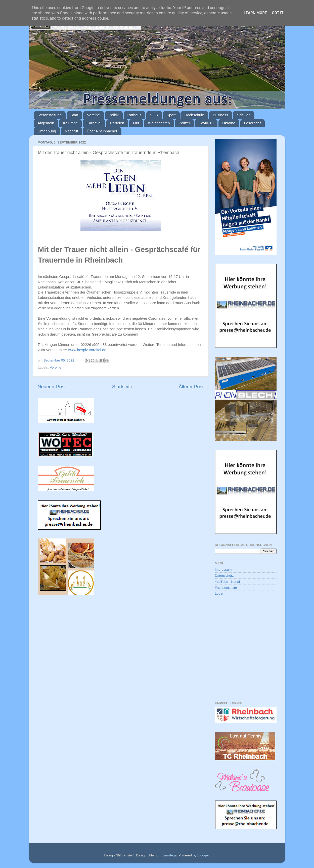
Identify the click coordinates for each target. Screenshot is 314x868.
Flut (136, 123)
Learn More (255, 13)
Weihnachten (159, 123)
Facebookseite (226, 588)
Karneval (94, 123)
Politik (114, 115)
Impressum (223, 570)
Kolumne (70, 123)
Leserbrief (253, 123)
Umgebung (47, 131)
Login (219, 593)
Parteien (117, 123)
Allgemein (46, 123)
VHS (154, 115)
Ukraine (229, 123)
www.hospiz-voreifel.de (87, 350)
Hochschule (194, 115)
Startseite (122, 387)
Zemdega (169, 855)
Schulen (244, 115)
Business (221, 115)
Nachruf (72, 131)
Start (74, 115)
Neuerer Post (52, 387)
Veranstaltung (50, 115)
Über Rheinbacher (102, 131)
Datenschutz (224, 576)
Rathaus (134, 115)
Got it (278, 13)
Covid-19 (206, 123)
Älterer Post (191, 387)
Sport (171, 115)
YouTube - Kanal (228, 582)
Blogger (203, 855)
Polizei (184, 123)
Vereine (93, 115)
